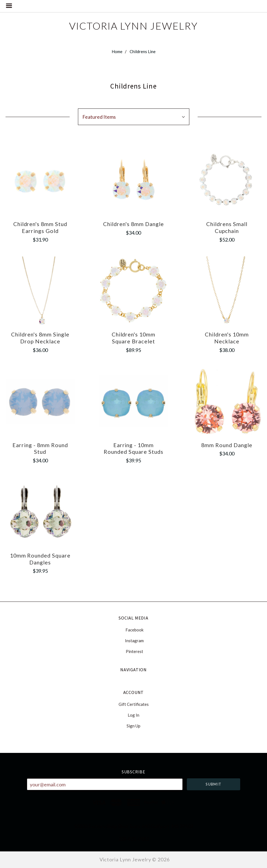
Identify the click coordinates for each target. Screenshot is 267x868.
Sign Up (133, 726)
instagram (133, 641)
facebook (134, 630)
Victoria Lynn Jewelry (133, 26)
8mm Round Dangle (227, 445)
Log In (133, 715)
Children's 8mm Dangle (133, 224)
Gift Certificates (134, 704)
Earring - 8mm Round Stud (40, 448)
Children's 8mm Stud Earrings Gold (40, 227)
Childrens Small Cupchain (227, 227)
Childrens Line (143, 51)
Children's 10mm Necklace (227, 338)
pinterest (134, 651)
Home (117, 51)
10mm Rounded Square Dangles (40, 559)
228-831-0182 (133, 839)
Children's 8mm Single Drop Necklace (40, 338)
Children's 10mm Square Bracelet (134, 338)
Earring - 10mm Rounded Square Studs (133, 448)
